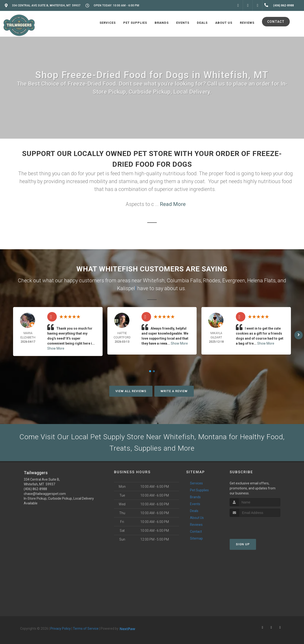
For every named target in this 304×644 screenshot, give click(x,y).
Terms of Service (86, 629)
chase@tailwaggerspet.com (45, 494)
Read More (173, 204)
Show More (56, 348)
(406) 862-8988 (35, 489)
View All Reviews (131, 391)
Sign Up (243, 544)
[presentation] (255, 526)
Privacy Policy (61, 629)
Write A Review (174, 391)
